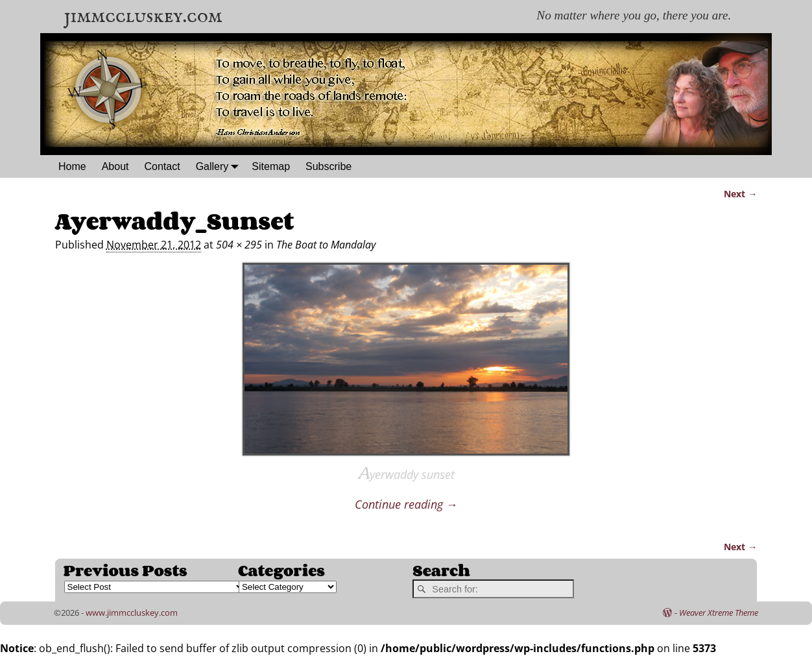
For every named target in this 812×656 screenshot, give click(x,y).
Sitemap (271, 166)
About (115, 166)
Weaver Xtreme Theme (719, 613)
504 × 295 (239, 245)
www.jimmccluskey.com (132, 613)
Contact (162, 166)
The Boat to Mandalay (326, 245)
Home (72, 166)
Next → (740, 194)
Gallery (220, 166)
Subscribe (328, 166)
